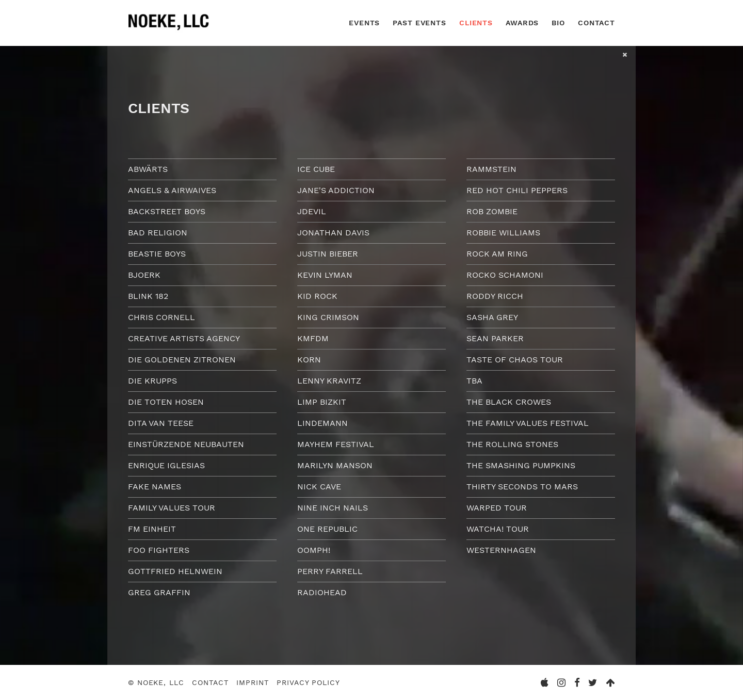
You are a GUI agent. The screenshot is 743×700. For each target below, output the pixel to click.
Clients (476, 23)
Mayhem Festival (336, 444)
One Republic (327, 529)
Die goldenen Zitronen (182, 360)
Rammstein (491, 169)
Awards (522, 23)
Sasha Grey (492, 317)
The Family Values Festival (528, 423)
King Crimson (328, 317)
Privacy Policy (308, 682)
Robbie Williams (503, 233)
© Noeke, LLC (156, 682)
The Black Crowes (509, 402)
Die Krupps (152, 381)
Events (364, 23)
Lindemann (322, 423)
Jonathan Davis (333, 233)
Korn (309, 360)
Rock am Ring (497, 254)
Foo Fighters (159, 550)
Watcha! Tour (498, 529)
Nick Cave (319, 487)
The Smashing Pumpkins (521, 465)
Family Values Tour (172, 508)
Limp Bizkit (322, 402)
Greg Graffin (159, 592)
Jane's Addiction (336, 190)
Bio (558, 23)
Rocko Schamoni (505, 275)
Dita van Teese (161, 423)
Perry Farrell (330, 571)
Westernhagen (501, 550)
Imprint (252, 682)
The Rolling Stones (512, 444)
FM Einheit (152, 529)
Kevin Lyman (325, 275)
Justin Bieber (328, 254)
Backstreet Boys (167, 211)
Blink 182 (148, 296)
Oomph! (314, 550)
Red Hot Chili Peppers (517, 190)
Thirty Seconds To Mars (522, 487)
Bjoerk (144, 275)
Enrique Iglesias (166, 465)
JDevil (312, 211)
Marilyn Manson (335, 465)
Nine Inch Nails (333, 508)
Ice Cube (316, 169)
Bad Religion (158, 233)
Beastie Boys (157, 254)
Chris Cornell (161, 317)
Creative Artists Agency (184, 338)
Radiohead (322, 592)
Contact (596, 23)
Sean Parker (495, 338)
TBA (474, 381)
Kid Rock (317, 296)
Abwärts (148, 169)
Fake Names (155, 487)
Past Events (419, 23)
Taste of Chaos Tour (515, 360)
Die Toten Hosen (166, 402)
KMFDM (313, 338)
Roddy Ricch (495, 296)
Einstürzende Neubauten (186, 444)
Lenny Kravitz (329, 381)
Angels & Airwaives (172, 190)
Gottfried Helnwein (175, 571)
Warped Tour (497, 508)
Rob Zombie (492, 211)
